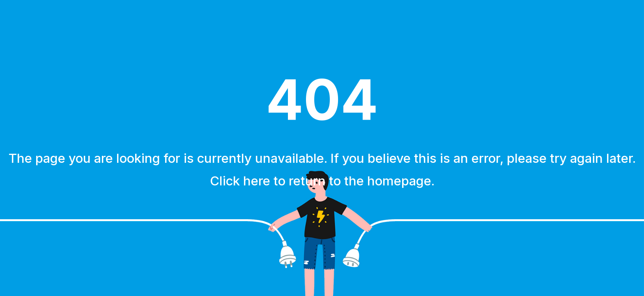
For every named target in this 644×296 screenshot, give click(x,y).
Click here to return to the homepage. (322, 181)
